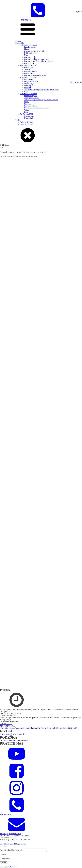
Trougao (27, 69)
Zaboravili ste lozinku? (8, 867)
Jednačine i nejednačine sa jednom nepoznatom (41, 100)
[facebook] (17, 778)
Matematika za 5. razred (28, 45)
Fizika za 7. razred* (27, 124)
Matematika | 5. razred (8, 728)
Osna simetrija (29, 63)
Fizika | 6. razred (6, 734)
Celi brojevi (28, 67)
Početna (18, 41)
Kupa (26, 112)
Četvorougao (29, 73)
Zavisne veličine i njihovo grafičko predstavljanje (42, 90)
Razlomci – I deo (30, 57)
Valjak (27, 110)
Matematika (20, 43)
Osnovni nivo (29, 116)
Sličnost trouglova (31, 96)
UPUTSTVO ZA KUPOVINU (11, 714)
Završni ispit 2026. (26, 114)
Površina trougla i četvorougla (35, 75)
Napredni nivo (29, 118)
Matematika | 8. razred (56, 728)
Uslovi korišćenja (6, 844)
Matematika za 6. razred (28, 65)
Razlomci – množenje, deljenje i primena (39, 61)
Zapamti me (5, 859)
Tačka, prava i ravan (31, 98)
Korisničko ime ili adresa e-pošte (12, 850)
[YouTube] (17, 761)
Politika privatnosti (19, 844)
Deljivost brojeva (30, 53)
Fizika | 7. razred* (18, 734)
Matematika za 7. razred (28, 77)
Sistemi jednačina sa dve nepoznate (37, 108)
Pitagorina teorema (31, 81)
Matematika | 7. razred (40, 728)
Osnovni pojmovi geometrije (34, 51)
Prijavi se (79, 12)
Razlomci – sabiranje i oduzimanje (37, 59)
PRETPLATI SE (76, 83)
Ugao (26, 55)
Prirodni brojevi (30, 47)
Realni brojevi (29, 79)
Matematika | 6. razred (24, 728)
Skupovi (27, 49)
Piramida (27, 104)
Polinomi (28, 88)
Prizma (27, 102)
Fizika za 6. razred (26, 122)
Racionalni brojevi (31, 71)
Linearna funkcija (31, 106)
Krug (26, 92)
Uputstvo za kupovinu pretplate (11, 740)
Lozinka (3, 854)
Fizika (18, 120)
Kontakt (25, 740)
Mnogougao (29, 86)
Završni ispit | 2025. (70, 728)
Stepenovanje (29, 84)
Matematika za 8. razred (28, 94)
